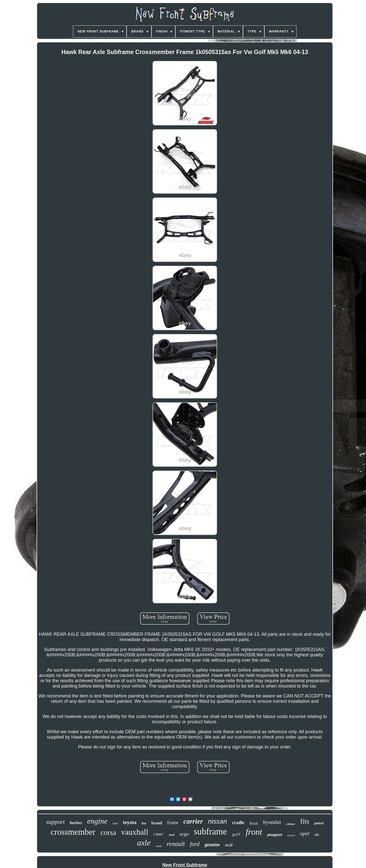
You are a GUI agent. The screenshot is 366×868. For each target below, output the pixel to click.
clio (317, 835)
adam (159, 846)
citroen (291, 835)
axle (144, 843)
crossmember (73, 832)
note (115, 823)
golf (236, 835)
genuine (212, 845)
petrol (319, 823)
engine (97, 821)
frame (173, 822)
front (254, 832)
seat (172, 835)
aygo (184, 834)
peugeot (274, 835)
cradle (238, 823)
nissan (217, 821)
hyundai (272, 822)
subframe (210, 832)
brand (157, 823)
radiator (291, 824)
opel (304, 833)
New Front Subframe (185, 865)
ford (195, 844)
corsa (108, 832)
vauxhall (135, 832)
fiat (144, 823)
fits (305, 821)
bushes (76, 823)
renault (176, 844)
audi (229, 845)
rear (158, 834)
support (55, 822)
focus (254, 823)
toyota (129, 822)
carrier (193, 821)
